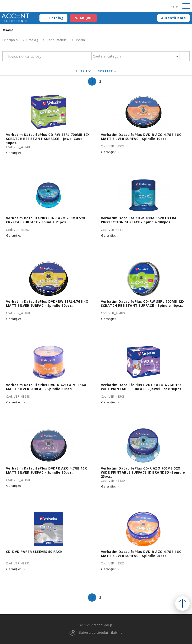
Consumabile (57, 40)
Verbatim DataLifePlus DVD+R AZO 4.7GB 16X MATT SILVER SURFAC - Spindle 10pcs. (46, 470)
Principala (10, 40)
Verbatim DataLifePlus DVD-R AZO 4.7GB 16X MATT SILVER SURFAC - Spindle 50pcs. (46, 387)
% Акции (83, 18)
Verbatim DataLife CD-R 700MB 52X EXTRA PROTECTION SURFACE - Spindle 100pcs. (139, 220)
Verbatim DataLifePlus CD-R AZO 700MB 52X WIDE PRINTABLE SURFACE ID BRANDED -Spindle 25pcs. (143, 472)
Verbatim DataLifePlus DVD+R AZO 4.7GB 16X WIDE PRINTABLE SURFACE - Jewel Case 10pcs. (142, 387)
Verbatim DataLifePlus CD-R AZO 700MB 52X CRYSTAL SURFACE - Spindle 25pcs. (46, 220)
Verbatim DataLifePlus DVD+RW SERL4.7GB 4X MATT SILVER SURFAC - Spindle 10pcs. (47, 303)
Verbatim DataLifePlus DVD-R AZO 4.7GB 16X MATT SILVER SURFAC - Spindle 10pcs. (141, 137)
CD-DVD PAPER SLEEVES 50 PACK (34, 552)
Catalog (56, 18)
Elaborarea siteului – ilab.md (100, 632)
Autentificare (173, 18)
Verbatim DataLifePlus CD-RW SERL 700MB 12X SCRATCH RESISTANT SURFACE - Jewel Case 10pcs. (48, 139)
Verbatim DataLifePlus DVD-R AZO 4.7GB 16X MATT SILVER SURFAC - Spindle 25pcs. (141, 554)
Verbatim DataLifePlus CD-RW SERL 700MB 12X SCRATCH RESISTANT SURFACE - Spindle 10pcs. (143, 303)
